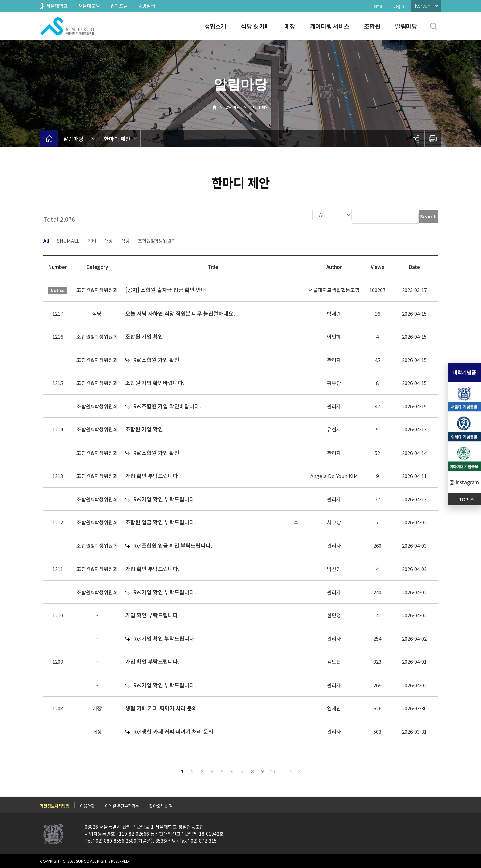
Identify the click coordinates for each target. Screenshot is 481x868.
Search (428, 216)
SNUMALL (68, 240)
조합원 (372, 26)
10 (272, 771)
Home (376, 6)
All (46, 240)
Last (299, 771)
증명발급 (147, 6)
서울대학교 (57, 6)
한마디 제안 (259, 107)
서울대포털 (89, 6)
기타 (92, 240)
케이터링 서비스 (330, 26)
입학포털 (119, 6)
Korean (423, 6)
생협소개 (215, 26)
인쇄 (433, 139)
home (49, 139)
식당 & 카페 (255, 26)
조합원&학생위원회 (157, 240)
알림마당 (406, 26)
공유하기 (416, 139)
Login (399, 6)
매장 (290, 26)
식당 (125, 240)
